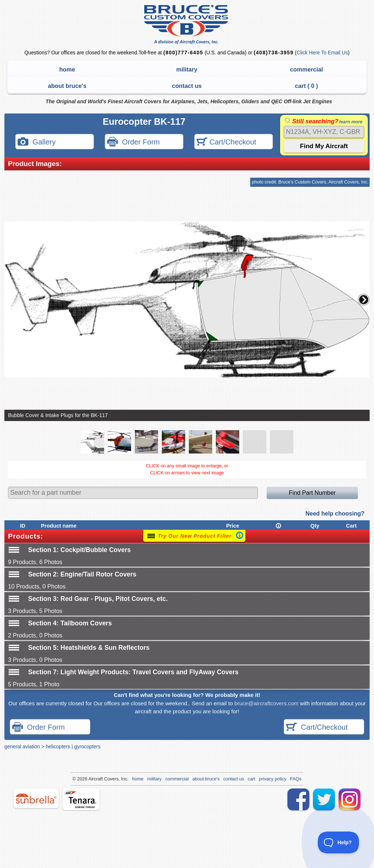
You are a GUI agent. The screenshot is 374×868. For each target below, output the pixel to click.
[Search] (324, 132)
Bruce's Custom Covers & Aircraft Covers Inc (187, 25)
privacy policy (273, 779)
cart (251, 779)
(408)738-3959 (274, 53)
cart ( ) (307, 86)
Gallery (37, 142)
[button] (364, 300)
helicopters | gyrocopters (73, 747)
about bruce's (67, 86)
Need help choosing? (335, 514)
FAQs (296, 779)
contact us (187, 86)
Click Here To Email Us (322, 53)
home (67, 69)
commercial (306, 69)
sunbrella (36, 798)
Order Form (133, 142)
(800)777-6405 (183, 53)
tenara (81, 799)
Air (91, 779)
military (187, 69)
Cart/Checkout (226, 142)
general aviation (22, 747)
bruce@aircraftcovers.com (266, 703)
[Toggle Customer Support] (339, 842)
